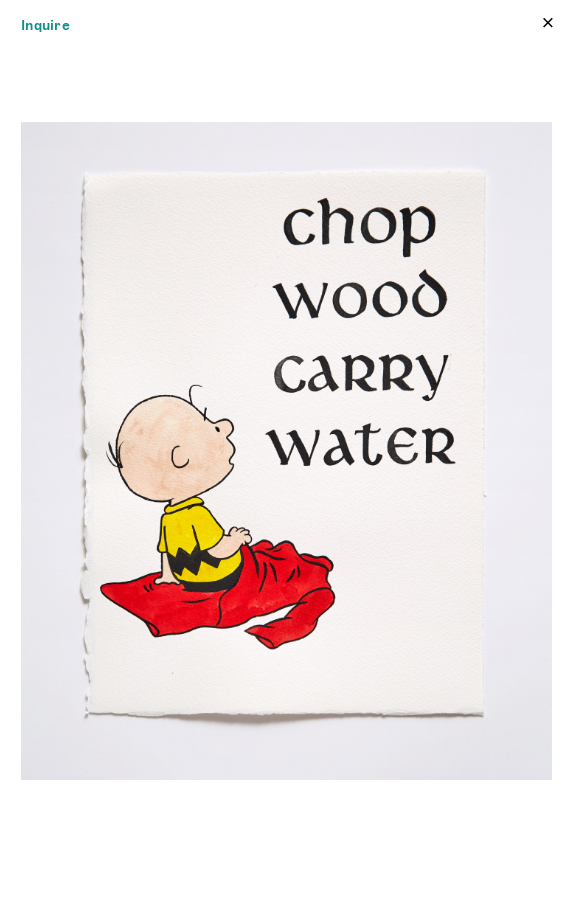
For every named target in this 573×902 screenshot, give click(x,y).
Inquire (45, 25)
